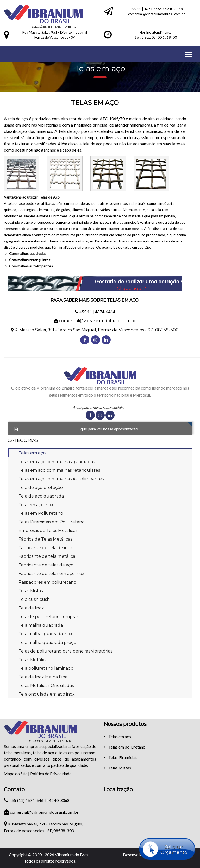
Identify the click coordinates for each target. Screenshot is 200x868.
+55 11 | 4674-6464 (146, 9)
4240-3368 (174, 9)
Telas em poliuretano (127, 747)
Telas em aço (120, 736)
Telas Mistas (120, 768)
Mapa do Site (15, 773)
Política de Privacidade (51, 773)
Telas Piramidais (123, 757)
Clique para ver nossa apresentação (107, 429)
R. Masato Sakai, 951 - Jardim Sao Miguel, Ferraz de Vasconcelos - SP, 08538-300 (96, 330)
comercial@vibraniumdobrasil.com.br (157, 14)
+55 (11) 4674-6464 (25, 800)
